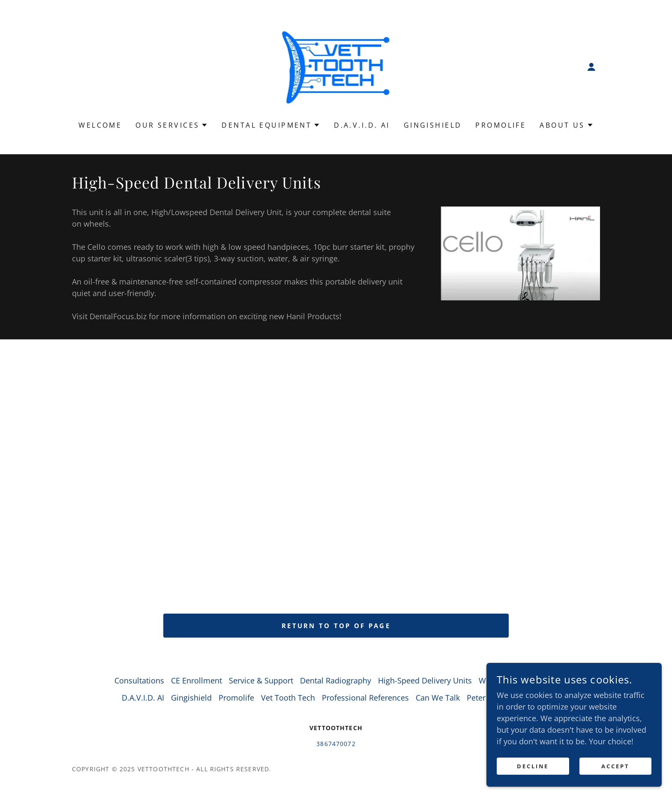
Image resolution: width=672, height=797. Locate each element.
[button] (591, 67)
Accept (616, 766)
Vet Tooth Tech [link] (288, 698)
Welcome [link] (100, 125)
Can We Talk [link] (438, 698)
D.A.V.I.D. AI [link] (362, 125)
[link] (336, 66)
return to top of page (336, 626)
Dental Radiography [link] (336, 680)
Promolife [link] (501, 125)
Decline (536, 766)
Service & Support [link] (261, 680)
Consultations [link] (139, 680)
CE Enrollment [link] (196, 680)
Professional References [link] (365, 698)
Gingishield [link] (433, 125)
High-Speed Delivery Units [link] (425, 680)
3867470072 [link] (336, 744)
